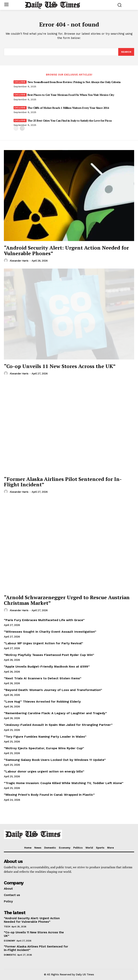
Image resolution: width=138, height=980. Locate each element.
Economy (10, 941)
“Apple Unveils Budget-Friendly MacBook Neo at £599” (47, 666)
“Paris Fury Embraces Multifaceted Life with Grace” (44, 620)
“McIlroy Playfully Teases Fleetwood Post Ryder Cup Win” (49, 655)
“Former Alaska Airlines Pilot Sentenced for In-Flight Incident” (63, 482)
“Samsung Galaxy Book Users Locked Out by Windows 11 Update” (55, 760)
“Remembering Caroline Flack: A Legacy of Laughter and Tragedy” (55, 713)
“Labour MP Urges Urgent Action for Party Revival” (44, 643)
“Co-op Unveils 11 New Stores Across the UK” (60, 366)
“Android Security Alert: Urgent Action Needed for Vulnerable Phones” (66, 250)
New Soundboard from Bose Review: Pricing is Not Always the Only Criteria (74, 82)
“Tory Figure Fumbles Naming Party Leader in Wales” (45, 737)
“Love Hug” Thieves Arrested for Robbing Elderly (42, 702)
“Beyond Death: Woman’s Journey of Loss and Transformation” (53, 690)
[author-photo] (6, 261)
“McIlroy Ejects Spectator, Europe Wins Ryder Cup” (44, 748)
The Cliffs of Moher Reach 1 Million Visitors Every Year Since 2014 (68, 108)
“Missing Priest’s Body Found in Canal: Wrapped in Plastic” (49, 795)
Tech (7, 927)
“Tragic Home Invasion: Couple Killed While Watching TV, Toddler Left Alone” (64, 783)
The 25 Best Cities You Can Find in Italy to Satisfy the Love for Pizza (70, 121)
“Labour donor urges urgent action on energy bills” (44, 771)
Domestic (10, 955)
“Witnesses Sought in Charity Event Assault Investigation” (50, 632)
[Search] (126, 52)
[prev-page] (16, 128)
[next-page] (22, 128)
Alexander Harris (19, 261)
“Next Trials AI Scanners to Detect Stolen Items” (43, 678)
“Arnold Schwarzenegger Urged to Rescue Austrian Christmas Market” (67, 600)
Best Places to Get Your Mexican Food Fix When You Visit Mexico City (71, 95)
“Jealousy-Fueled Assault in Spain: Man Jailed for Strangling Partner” (58, 725)
